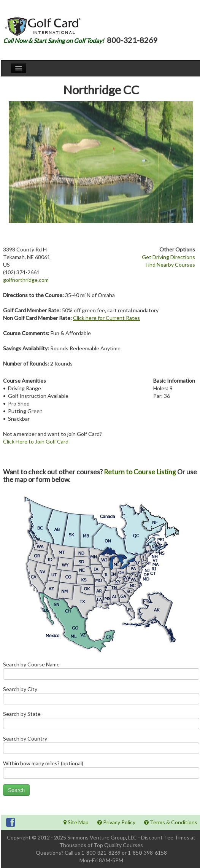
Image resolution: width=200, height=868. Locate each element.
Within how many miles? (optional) (101, 771)
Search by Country (101, 746)
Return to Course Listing (140, 472)
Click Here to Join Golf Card (36, 441)
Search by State (101, 722)
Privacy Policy (116, 822)
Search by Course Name (101, 672)
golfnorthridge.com (26, 280)
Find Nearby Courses (170, 265)
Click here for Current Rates (106, 318)
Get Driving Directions (168, 257)
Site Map (76, 822)
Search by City (101, 697)
